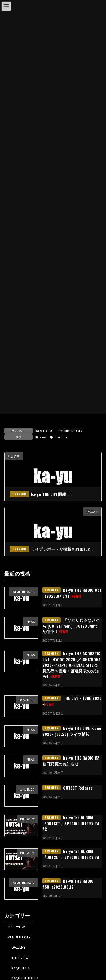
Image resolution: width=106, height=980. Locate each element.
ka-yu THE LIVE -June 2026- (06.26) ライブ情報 (72, 731)
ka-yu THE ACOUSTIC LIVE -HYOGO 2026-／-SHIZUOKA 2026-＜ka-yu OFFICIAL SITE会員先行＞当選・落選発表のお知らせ (72, 665)
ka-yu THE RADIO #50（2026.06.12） (68, 884)
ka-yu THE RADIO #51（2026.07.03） (72, 593)
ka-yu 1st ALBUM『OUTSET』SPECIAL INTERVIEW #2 (71, 823)
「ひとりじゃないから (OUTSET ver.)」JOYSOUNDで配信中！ (71, 626)
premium (61, 437)
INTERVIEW (16, 927)
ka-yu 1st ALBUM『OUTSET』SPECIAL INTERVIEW (71, 854)
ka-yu (44, 437)
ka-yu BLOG (45, 431)
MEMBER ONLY (71, 431)
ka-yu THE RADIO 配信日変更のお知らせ (71, 761)
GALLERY (18, 947)
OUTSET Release (78, 788)
